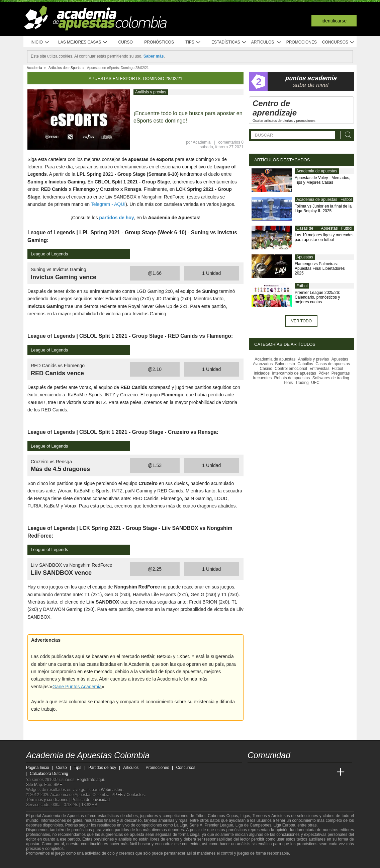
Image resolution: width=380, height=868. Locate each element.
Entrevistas (319, 369)
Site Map (34, 785)
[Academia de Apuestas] (303, 772)
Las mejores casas (83, 42)
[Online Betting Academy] (291, 772)
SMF (58, 785)
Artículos (266, 42)
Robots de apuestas (292, 378)
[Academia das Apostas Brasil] (278, 772)
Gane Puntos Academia (77, 687)
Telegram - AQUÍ (108, 204)
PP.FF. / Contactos (128, 795)
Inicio (40, 42)
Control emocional (291, 369)
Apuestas (329, 228)
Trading (302, 383)
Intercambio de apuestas (294, 373)
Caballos (305, 364)
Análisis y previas (151, 92)
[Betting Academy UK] (328, 772)
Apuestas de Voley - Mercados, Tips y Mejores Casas (322, 180)
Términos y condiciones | (49, 800)
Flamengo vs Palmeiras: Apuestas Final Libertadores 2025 (320, 268)
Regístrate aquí (90, 780)
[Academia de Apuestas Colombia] (253, 772)
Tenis (288, 383)
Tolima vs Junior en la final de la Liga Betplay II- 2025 (323, 209)
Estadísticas (229, 42)
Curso (126, 42)
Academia (202, 142)
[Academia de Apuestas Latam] (316, 772)
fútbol (200, 816)
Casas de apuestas (305, 231)
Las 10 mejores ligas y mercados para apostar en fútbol (324, 237)
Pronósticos (159, 42)
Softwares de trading (331, 378)
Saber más (154, 56)
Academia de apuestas (317, 171)
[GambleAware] (41, 862)
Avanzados (263, 364)
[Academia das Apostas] (266, 772)
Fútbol (346, 200)
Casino (266, 369)
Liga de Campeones (253, 825)
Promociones (302, 42)
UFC (315, 383)
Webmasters (112, 790)
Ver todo (301, 321)
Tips (193, 42)
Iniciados (262, 373)
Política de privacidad (91, 800)
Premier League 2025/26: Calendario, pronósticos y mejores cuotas (317, 297)
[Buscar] (346, 135)
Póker (324, 373)
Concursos (339, 42)
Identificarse (334, 21)
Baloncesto (285, 364)
